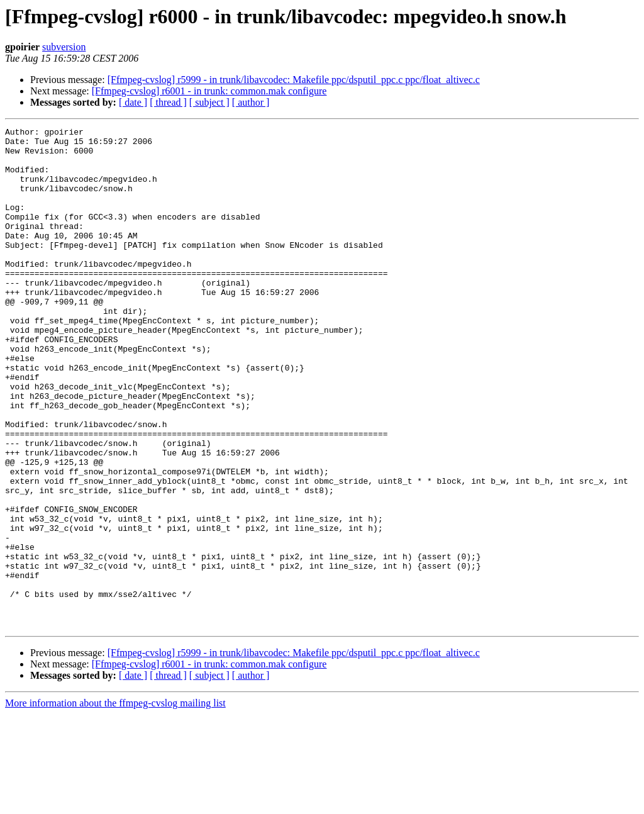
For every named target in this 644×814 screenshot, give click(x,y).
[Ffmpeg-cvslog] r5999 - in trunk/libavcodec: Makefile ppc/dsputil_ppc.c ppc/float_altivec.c (294, 80)
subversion (64, 47)
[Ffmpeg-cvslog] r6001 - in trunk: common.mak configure (209, 91)
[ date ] (133, 102)
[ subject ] (209, 102)
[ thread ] (168, 102)
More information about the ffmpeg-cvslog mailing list (115, 803)
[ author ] (251, 102)
